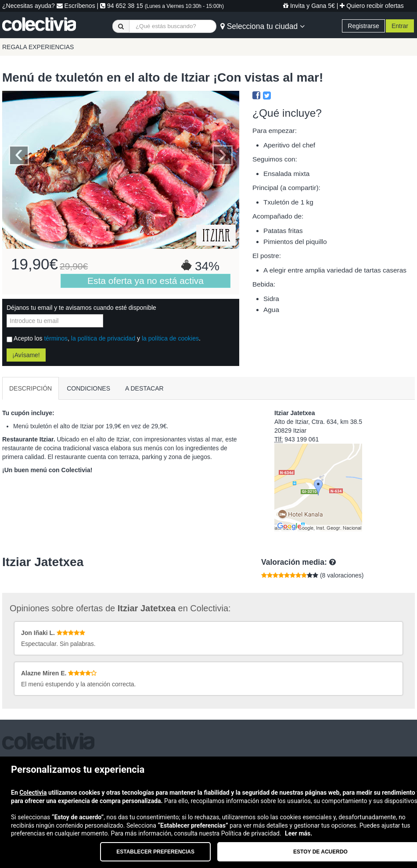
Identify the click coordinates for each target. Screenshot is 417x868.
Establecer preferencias (155, 852)
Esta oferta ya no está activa (146, 281)
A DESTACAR (144, 388)
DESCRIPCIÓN (31, 388)
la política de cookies (170, 338)
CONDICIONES (88, 388)
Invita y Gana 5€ (309, 6)
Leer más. (298, 833)
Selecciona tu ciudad (262, 26)
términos (56, 338)
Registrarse (363, 26)
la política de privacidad (103, 338)
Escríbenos (76, 6)
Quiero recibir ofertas (372, 6)
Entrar (400, 26)
